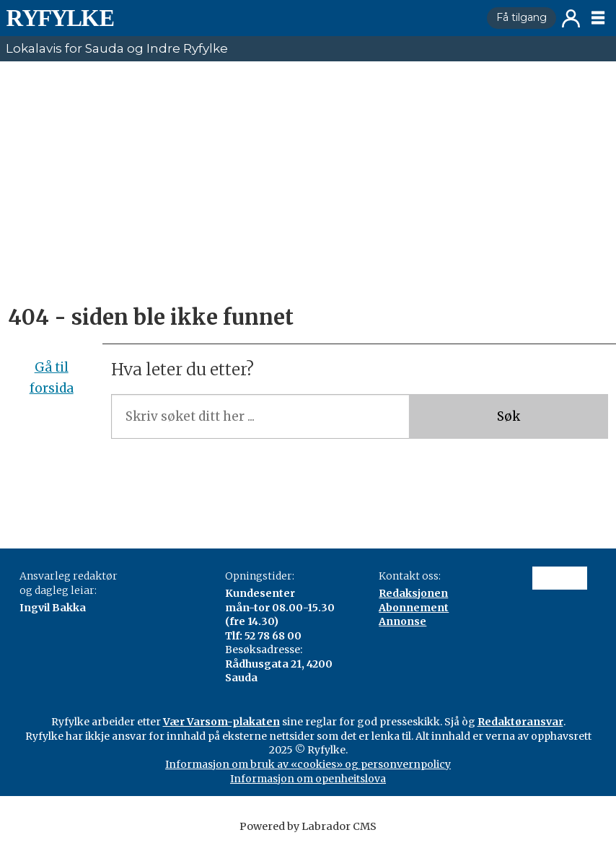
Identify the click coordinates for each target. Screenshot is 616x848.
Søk (509, 416)
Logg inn (571, 18)
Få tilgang (522, 17)
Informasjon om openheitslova (308, 779)
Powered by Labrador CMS (308, 826)
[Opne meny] (598, 18)
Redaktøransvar (520, 722)
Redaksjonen (413, 593)
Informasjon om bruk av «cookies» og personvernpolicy (308, 764)
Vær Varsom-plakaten (221, 722)
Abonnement (414, 608)
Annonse (402, 621)
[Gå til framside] (241, 18)
